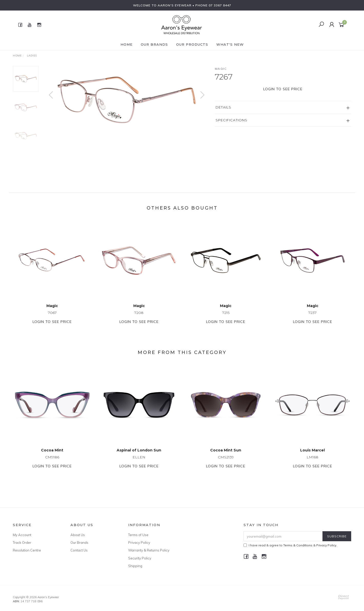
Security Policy (140, 558)
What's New (230, 44)
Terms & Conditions (298, 545)
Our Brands (154, 44)
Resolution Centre (27, 550)
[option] (127, 100)
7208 (139, 318)
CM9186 (52, 462)
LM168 (312, 462)
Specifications (231, 120)
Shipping (135, 566)
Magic (221, 69)
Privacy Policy (139, 543)
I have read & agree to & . (290, 545)
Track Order (22, 543)
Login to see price (283, 89)
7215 (226, 318)
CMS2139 (226, 462)
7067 (52, 318)
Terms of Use (138, 535)
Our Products (192, 44)
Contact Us (79, 550)
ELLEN (139, 462)
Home (127, 44)
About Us (78, 535)
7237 (312, 318)
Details (223, 107)
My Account (22, 535)
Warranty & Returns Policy (149, 550)
